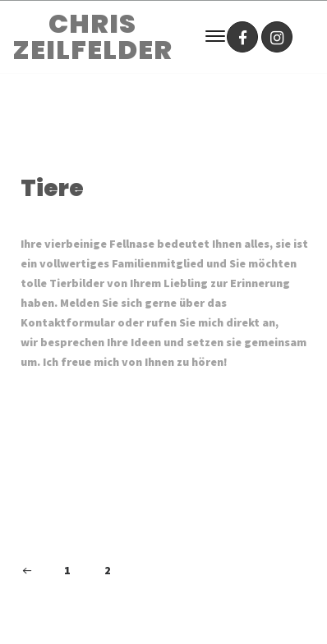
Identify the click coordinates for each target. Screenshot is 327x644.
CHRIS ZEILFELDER (92, 37)
